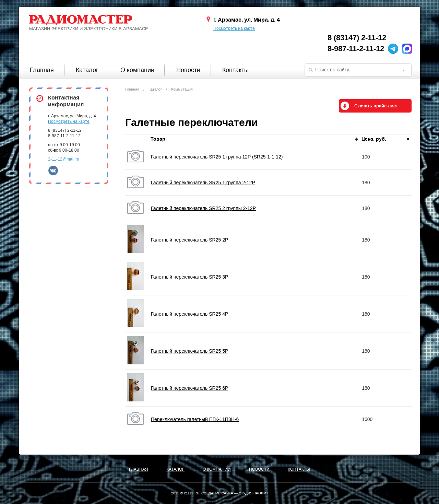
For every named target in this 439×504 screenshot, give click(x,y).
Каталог (87, 70)
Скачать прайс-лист (376, 106)
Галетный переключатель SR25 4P (189, 314)
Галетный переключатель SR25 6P (189, 388)
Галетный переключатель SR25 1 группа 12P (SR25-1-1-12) (217, 157)
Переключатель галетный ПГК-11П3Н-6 (195, 419)
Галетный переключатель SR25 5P (189, 351)
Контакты (235, 70)
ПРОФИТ (261, 493)
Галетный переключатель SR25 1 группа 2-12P (203, 183)
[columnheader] (255, 139)
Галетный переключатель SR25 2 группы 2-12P (203, 208)
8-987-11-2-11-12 (356, 49)
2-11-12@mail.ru (64, 159)
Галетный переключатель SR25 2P (189, 240)
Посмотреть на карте (234, 28)
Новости (188, 70)
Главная (42, 70)
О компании (137, 70)
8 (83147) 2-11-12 (357, 38)
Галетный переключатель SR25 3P (189, 277)
